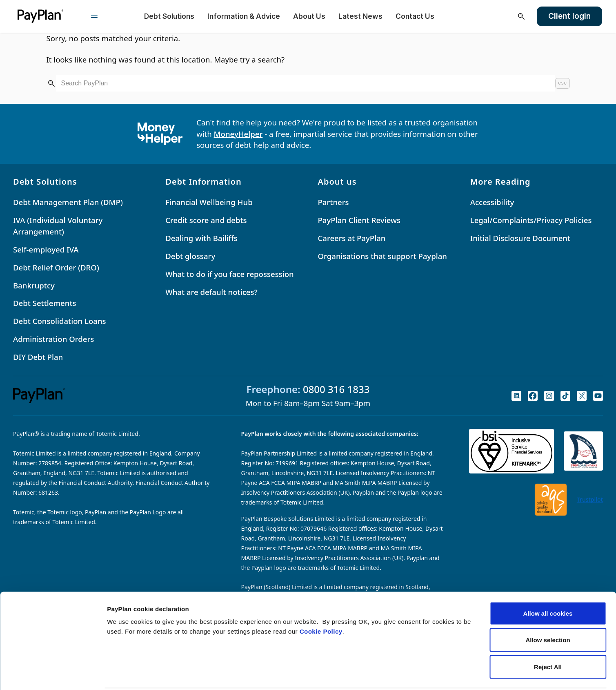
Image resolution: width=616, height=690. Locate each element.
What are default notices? (211, 292)
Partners (334, 202)
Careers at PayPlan (352, 238)
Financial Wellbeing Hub (209, 202)
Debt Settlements (45, 303)
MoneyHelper (238, 134)
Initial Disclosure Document (520, 238)
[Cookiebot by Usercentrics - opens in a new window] (53, 674)
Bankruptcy (34, 285)
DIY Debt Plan (38, 357)
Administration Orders (53, 339)
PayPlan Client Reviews (359, 220)
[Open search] (521, 16)
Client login (569, 16)
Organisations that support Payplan (382, 256)
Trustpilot (590, 499)
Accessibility (492, 202)
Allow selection (548, 610)
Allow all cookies (548, 583)
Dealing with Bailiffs (201, 238)
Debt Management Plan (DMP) (68, 202)
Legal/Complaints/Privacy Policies (531, 220)
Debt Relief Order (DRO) (56, 267)
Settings (422, 674)
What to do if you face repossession (230, 274)
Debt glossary (190, 256)
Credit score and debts (206, 220)
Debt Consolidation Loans (60, 321)
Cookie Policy (321, 601)
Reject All (548, 636)
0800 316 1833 (336, 389)
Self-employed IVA (46, 249)
